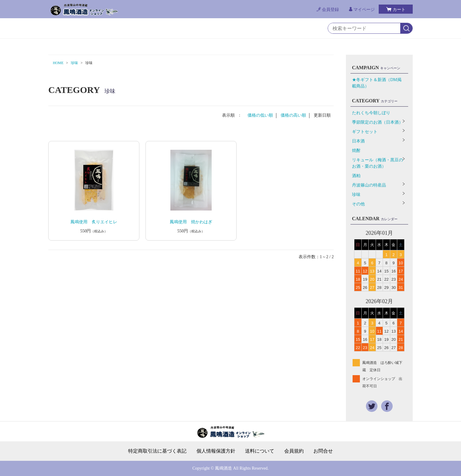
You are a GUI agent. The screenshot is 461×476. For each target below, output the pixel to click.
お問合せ (323, 451)
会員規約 (294, 451)
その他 (358, 204)
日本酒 (358, 141)
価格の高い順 (293, 115)
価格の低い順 (260, 115)
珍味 (74, 63)
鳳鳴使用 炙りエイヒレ (94, 222)
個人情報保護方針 (216, 451)
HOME (58, 63)
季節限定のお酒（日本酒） (377, 122)
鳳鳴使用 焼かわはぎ (191, 222)
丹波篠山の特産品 (369, 185)
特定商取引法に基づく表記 (157, 451)
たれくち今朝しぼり (371, 113)
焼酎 (356, 151)
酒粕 (356, 176)
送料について (260, 451)
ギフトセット (365, 132)
